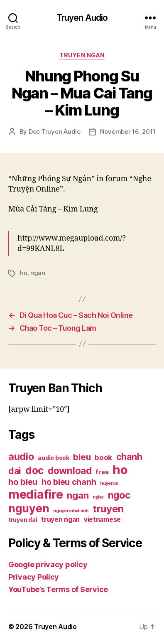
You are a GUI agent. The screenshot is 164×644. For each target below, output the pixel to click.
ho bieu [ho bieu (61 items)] (23, 482)
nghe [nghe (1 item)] (98, 497)
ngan (38, 273)
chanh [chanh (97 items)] (129, 457)
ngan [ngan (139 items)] (78, 495)
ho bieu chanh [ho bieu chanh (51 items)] (69, 482)
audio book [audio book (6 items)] (53, 458)
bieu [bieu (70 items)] (82, 457)
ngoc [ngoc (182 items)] (119, 495)
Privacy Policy (34, 577)
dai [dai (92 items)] (15, 471)
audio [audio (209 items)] (21, 456)
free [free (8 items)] (102, 472)
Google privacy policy (48, 564)
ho (24, 273)
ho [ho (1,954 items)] (120, 470)
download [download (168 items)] (70, 471)
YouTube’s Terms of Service (58, 589)
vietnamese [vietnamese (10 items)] (102, 520)
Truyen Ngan (82, 55)
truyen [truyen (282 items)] (108, 509)
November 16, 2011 (128, 132)
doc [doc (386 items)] (34, 470)
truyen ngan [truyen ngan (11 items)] (60, 520)
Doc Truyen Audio (55, 132)
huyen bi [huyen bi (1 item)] (109, 483)
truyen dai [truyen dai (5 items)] (23, 520)
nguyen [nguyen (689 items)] (29, 508)
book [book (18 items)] (103, 457)
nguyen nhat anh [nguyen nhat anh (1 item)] (71, 511)
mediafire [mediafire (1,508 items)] (36, 494)
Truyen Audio (82, 18)
